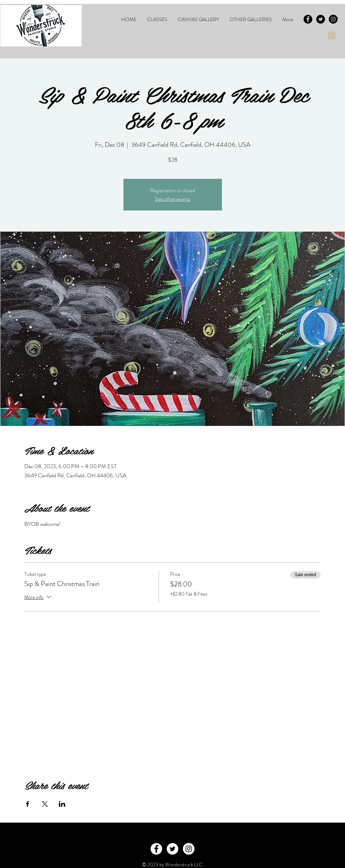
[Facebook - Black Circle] (308, 19)
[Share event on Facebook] (28, 804)
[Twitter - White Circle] (172, 849)
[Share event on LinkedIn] (62, 804)
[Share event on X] (45, 804)
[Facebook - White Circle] (156, 849)
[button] (157, 19)
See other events (173, 199)
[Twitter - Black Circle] (321, 19)
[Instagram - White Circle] (189, 849)
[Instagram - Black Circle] (333, 19)
